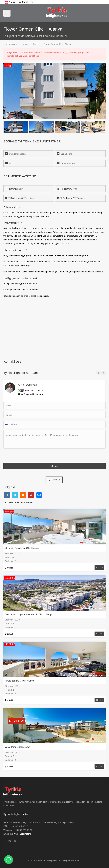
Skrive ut (54, 480)
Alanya (25, 44)
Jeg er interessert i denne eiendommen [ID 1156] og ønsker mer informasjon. (54, 439)
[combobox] (7, 424)
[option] (54, 91)
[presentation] (25, 456)
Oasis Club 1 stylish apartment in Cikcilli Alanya (29, 614)
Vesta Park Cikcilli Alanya (18, 747)
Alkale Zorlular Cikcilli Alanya (19, 681)
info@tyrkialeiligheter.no (21, 834)
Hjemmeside (11, 44)
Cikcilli (36, 44)
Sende (54, 466)
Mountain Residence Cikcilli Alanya (22, 548)
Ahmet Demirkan (27, 385)
